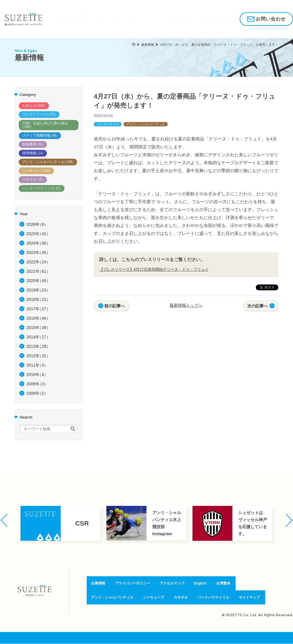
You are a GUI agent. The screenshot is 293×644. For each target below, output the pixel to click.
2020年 (38, 281)
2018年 (38, 299)
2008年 (37, 393)
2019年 (38, 290)
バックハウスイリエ (43, 188)
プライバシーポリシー (131, 584)
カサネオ (34, 179)
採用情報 (217, 19)
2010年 (37, 374)
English (200, 584)
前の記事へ (115, 306)
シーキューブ (37, 171)
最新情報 (148, 45)
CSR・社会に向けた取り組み (44, 125)
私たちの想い (68, 19)
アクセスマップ (172, 584)
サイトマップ (252, 597)
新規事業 (34, 144)
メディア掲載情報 (41, 135)
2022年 (38, 262)
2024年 (38, 243)
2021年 (38, 271)
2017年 (38, 309)
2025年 (38, 234)
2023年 (38, 252)
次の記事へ (258, 306)
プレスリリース (40, 114)
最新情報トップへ (186, 305)
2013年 (38, 346)
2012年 (38, 356)
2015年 (38, 328)
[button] (4, 520)
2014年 (38, 337)
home (134, 44)
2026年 (37, 224)
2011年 (37, 365)
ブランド (140, 19)
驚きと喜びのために (106, 19)
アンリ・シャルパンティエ (49, 162)
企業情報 (161, 19)
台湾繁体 (223, 584)
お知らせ (35, 106)
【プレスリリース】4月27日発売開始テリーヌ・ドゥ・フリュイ (154, 269)
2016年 (38, 318)
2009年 (37, 384)
